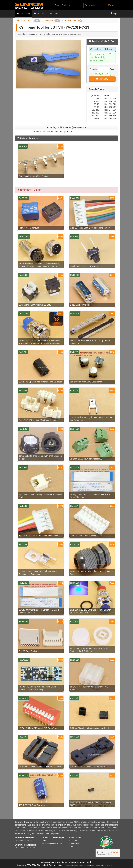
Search (90, 5)
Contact (54, 14)
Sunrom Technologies (25, 845)
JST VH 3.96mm (73, 21)
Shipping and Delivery (82, 865)
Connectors (52, 21)
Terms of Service (109, 865)
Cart (111, 5)
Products (23, 14)
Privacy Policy (96, 865)
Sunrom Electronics (24, 838)
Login (114, 14)
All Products (31, 21)
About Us (39, 14)
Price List (73, 841)
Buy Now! (102, 79)
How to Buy (74, 843)
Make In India (65, 825)
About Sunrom (75, 838)
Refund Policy (67, 865)
